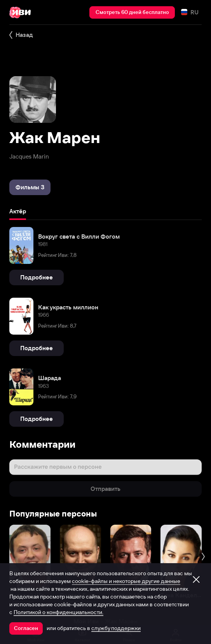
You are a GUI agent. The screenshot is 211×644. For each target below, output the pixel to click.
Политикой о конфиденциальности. (58, 612)
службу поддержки (116, 628)
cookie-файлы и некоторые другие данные (126, 581)
